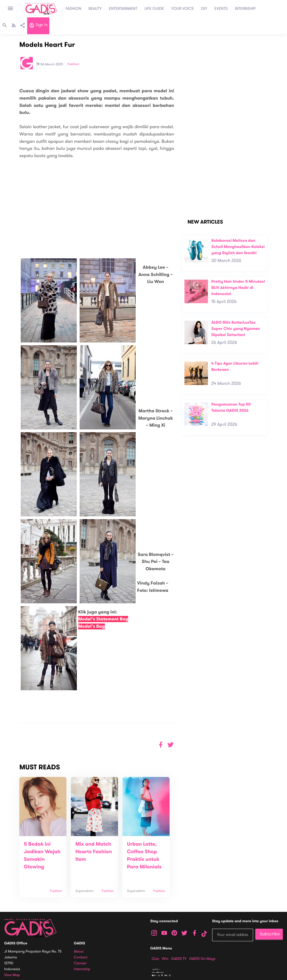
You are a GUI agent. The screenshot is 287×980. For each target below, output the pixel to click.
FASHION (73, 9)
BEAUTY (95, 9)
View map (12, 975)
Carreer (80, 963)
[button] (171, 745)
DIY (204, 9)
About (79, 952)
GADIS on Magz (202, 959)
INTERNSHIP (245, 9)
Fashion (73, 64)
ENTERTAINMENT (123, 9)
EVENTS (221, 9)
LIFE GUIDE (154, 9)
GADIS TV (179, 959)
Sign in (38, 26)
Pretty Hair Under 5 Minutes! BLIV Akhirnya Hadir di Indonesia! (238, 287)
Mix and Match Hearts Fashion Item (94, 852)
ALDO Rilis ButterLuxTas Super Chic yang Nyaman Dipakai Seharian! (236, 328)
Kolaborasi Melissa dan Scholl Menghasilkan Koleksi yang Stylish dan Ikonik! (238, 247)
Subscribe (270, 934)
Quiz (155, 959)
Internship (82, 969)
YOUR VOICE (182, 9)
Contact (81, 957)
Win (165, 959)
